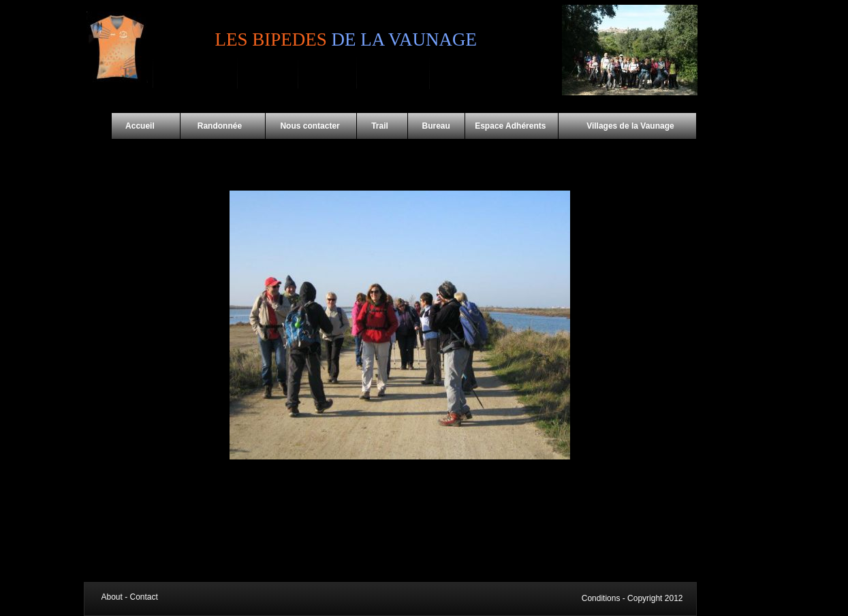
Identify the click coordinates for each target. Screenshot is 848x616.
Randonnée (223, 126)
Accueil (146, 126)
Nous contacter (311, 126)
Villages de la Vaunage (617, 126)
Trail (382, 126)
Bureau (436, 126)
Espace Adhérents (512, 126)
